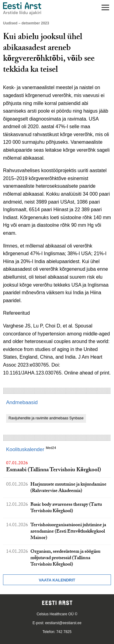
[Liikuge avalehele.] (22, 9)
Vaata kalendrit (57, 580)
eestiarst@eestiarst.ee (63, 623)
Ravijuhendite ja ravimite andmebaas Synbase (46, 418)
